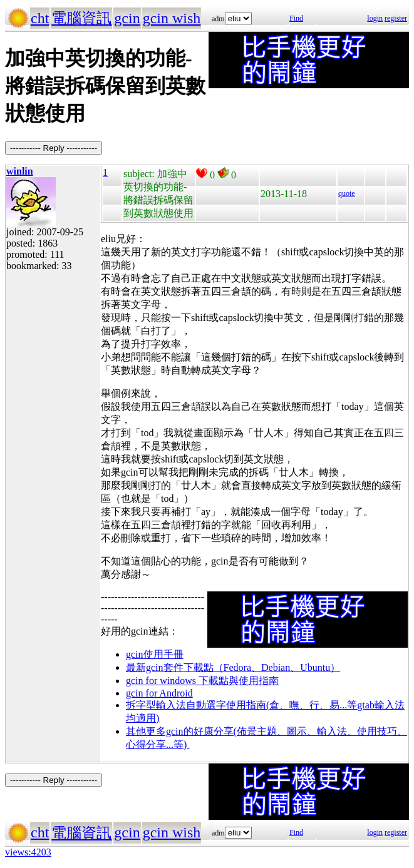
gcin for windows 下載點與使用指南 (202, 681)
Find (296, 18)
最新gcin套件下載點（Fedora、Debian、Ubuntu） (233, 667)
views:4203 (28, 852)
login (375, 18)
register (396, 18)
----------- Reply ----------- (54, 148)
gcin (127, 18)
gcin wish (172, 18)
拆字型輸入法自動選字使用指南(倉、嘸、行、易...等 (241, 705)
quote (347, 193)
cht (40, 18)
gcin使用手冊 (155, 654)
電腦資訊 (81, 18)
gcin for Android (159, 693)
